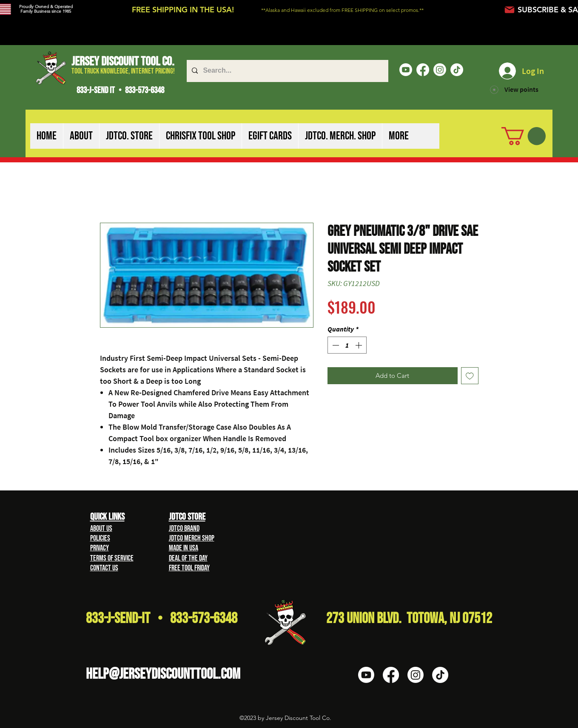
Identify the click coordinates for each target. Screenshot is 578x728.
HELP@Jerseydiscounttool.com (163, 674)
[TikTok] (457, 70)
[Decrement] (335, 345)
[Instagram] (440, 70)
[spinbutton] (347, 345)
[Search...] (287, 71)
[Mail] (510, 10)
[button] (81, 136)
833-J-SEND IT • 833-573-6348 (120, 90)
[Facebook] (423, 70)
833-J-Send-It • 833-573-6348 (162, 619)
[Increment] (359, 345)
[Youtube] (406, 70)
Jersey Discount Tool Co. (123, 62)
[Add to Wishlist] (470, 376)
